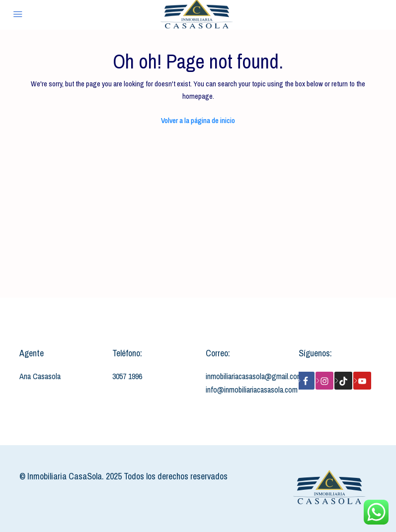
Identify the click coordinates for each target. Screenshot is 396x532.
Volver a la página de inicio (198, 120)
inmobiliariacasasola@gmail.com (254, 376)
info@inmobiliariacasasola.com (252, 390)
